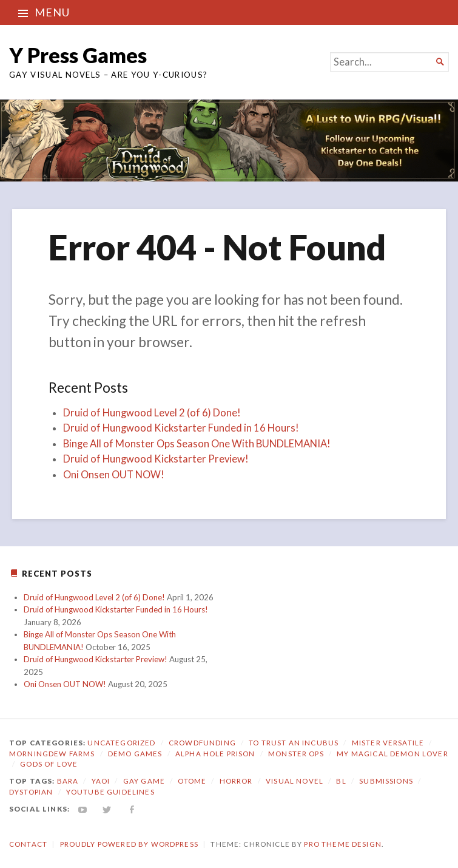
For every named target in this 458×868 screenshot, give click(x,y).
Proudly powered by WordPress (129, 844)
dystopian (31, 792)
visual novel (295, 781)
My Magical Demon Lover (392, 754)
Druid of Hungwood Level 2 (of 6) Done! (152, 413)
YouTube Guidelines (110, 792)
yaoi (101, 781)
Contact (28, 844)
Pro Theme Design (342, 844)
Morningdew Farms (52, 754)
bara (68, 781)
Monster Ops (296, 754)
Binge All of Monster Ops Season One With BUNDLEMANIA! (197, 444)
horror (236, 781)
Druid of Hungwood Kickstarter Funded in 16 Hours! (181, 428)
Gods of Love (49, 764)
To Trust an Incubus (294, 743)
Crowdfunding (202, 743)
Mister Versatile (388, 743)
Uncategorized (121, 743)
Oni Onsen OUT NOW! (114, 475)
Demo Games (135, 754)
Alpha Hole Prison (215, 754)
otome (192, 781)
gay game (144, 781)
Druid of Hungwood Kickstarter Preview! (156, 459)
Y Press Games (78, 55)
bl (341, 781)
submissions (386, 781)
